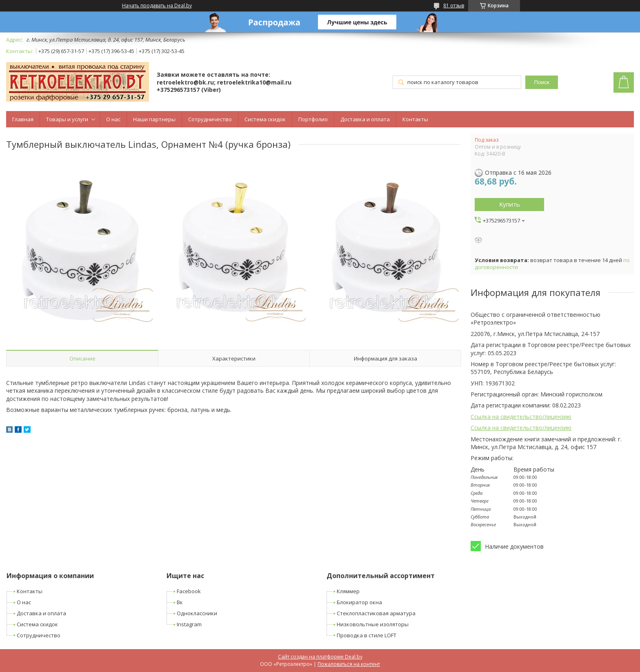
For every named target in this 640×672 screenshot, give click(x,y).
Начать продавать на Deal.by (157, 6)
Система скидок (265, 119)
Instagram (189, 624)
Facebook (189, 591)
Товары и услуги (67, 119)
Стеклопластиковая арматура (376, 613)
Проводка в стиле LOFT (367, 635)
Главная (23, 119)
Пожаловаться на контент (349, 664)
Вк (180, 602)
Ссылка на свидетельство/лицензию (521, 417)
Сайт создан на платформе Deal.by (320, 657)
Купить (510, 204)
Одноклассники (197, 613)
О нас (113, 119)
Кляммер (348, 591)
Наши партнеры (154, 119)
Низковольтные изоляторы (373, 624)
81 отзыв (454, 6)
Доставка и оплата (365, 119)
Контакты (415, 119)
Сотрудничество (210, 119)
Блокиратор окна (359, 602)
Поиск (542, 82)
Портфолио (313, 119)
